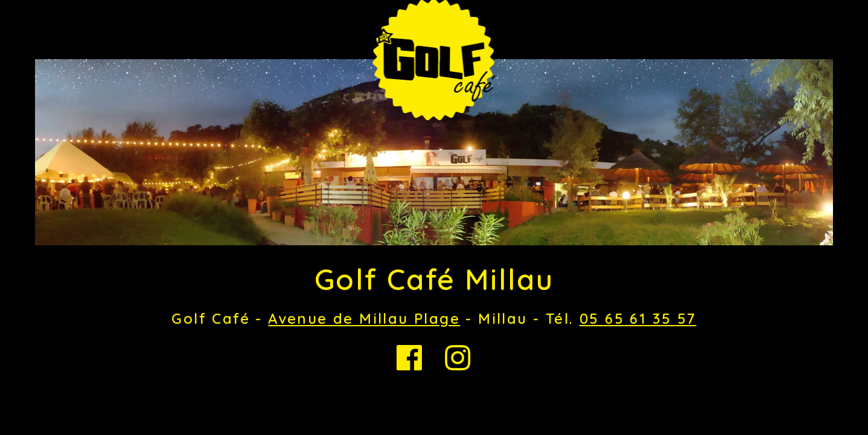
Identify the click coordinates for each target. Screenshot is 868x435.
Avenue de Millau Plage (364, 318)
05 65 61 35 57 (638, 318)
